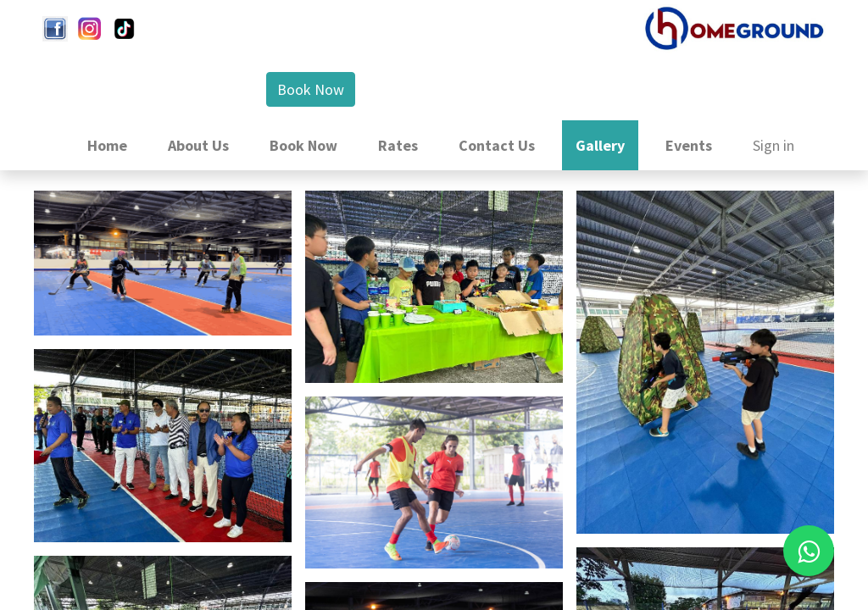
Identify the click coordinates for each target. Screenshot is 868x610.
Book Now (311, 89)
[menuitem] (107, 145)
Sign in (773, 145)
